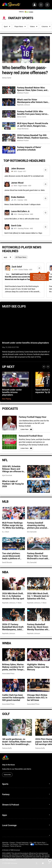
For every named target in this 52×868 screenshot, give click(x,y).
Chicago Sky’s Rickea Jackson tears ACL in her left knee (37, 698)
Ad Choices (14, 844)
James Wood (17, 183)
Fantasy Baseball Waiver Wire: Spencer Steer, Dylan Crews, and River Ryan (32, 89)
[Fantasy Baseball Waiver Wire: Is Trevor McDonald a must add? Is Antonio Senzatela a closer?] (39, 544)
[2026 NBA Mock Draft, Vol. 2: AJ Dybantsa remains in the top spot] (14, 584)
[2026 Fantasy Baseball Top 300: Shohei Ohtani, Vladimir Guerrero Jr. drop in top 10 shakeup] (9, 138)
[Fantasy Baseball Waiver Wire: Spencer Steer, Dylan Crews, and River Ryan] (9, 90)
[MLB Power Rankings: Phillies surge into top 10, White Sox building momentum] (14, 513)
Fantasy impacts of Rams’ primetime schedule (29, 149)
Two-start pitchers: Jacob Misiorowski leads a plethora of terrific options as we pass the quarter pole (12, 556)
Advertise (5, 843)
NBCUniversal (15, 850)
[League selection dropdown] (7, 257)
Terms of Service (16, 846)
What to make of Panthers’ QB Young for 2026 (13, 484)
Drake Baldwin (18, 197)
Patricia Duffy (7, 748)
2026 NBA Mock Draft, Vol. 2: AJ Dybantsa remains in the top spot (13, 596)
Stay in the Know (8, 765)
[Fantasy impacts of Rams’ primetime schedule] (9, 150)
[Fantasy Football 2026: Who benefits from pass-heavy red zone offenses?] (9, 114)
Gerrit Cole (16, 226)
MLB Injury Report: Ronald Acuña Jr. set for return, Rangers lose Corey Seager (32, 125)
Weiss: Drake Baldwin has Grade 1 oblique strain (22, 204)
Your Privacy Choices (42, 844)
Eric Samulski (32, 532)
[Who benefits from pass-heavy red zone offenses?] (26, 50)
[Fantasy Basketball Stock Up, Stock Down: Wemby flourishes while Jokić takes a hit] (39, 615)
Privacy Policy (24, 844)
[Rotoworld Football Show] (9, 442)
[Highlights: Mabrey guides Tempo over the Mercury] (39, 655)
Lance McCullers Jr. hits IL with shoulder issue (22, 219)
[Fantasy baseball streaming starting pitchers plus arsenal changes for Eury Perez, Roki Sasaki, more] (39, 513)
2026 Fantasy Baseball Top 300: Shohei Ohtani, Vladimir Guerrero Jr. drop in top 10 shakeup (32, 137)
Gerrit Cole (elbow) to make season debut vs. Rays (23, 233)
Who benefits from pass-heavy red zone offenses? (25, 70)
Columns (46, 26)
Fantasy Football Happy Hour (33, 417)
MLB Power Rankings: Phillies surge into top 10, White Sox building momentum (13, 525)
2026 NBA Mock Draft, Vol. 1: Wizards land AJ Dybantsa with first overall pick (38, 596)
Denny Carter (7, 78)
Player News (20, 26)
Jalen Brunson (18, 169)
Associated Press (8, 673)
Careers (12, 843)
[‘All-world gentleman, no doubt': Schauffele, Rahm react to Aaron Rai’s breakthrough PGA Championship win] (17, 727)
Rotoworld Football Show (31, 436)
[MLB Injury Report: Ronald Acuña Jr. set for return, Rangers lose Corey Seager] (9, 126)
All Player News (21, 257)
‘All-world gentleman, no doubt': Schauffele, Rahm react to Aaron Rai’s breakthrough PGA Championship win (17, 742)
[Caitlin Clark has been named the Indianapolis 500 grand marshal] (14, 685)
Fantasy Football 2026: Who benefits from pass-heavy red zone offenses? (33, 113)
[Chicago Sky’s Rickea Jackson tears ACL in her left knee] (39, 685)
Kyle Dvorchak (7, 475)
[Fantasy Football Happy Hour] (9, 423)
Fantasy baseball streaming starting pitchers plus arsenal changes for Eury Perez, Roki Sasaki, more (38, 525)
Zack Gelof (17, 267)
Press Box (6, 844)
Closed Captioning (22, 843)
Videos (34, 26)
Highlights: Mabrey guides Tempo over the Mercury (38, 667)
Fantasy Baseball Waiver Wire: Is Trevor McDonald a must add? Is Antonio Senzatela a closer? (38, 556)
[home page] (11, 5)
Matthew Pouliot (23, 93)
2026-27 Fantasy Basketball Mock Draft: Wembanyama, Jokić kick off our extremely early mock (13, 627)
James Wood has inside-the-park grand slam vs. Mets (24, 190)
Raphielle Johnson (24, 105)
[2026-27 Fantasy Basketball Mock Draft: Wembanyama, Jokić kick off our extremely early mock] (14, 615)
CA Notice (5, 846)
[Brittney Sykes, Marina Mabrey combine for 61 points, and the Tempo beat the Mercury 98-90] (14, 655)
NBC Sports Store (39, 843)
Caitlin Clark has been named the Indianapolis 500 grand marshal (13, 698)
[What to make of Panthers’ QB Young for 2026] (39, 486)
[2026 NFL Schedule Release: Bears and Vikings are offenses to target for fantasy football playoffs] (39, 471)
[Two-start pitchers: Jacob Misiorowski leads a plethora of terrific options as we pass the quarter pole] (14, 544)
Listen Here (27, 429)
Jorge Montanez (23, 129)
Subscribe (7, 775)
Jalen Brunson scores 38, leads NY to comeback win (24, 176)
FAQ (31, 843)
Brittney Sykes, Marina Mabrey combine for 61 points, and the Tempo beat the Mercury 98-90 (13, 667)
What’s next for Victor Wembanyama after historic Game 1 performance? (33, 101)
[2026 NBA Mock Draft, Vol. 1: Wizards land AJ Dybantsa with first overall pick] (39, 584)
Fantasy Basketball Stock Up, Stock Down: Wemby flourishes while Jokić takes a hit (38, 627)
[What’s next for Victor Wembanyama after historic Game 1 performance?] (9, 102)
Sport (7, 26)
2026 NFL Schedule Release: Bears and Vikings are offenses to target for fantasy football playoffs (13, 469)
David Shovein (7, 562)
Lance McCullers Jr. (20, 211)
